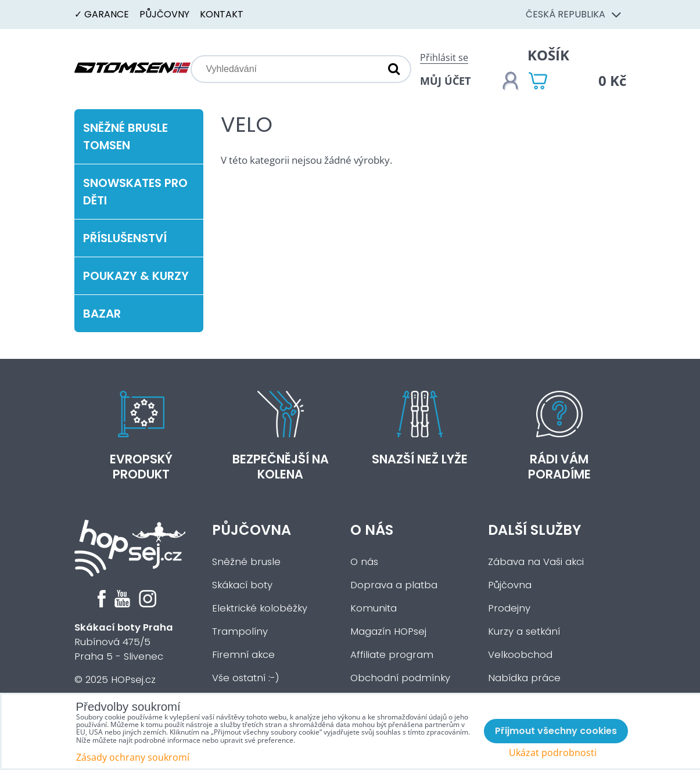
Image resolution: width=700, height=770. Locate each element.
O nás (372, 530)
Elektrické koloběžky (260, 608)
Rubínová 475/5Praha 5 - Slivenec (124, 642)
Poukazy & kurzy (136, 276)
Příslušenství (125, 238)
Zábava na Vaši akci (536, 562)
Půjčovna (252, 530)
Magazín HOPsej (388, 632)
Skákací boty (242, 585)
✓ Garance (102, 14)
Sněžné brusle (246, 562)
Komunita (374, 608)
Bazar (102, 314)
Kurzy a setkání (524, 632)
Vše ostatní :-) (246, 678)
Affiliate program (392, 655)
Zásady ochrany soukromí (133, 757)
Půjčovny (164, 14)
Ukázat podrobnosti (553, 753)
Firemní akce (243, 655)
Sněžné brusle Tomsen (125, 136)
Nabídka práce (524, 678)
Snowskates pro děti (135, 192)
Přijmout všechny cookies (556, 731)
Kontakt (222, 14)
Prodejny (509, 608)
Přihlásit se (444, 57)
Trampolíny (240, 632)
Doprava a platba (394, 585)
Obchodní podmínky (400, 678)
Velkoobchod (520, 655)
